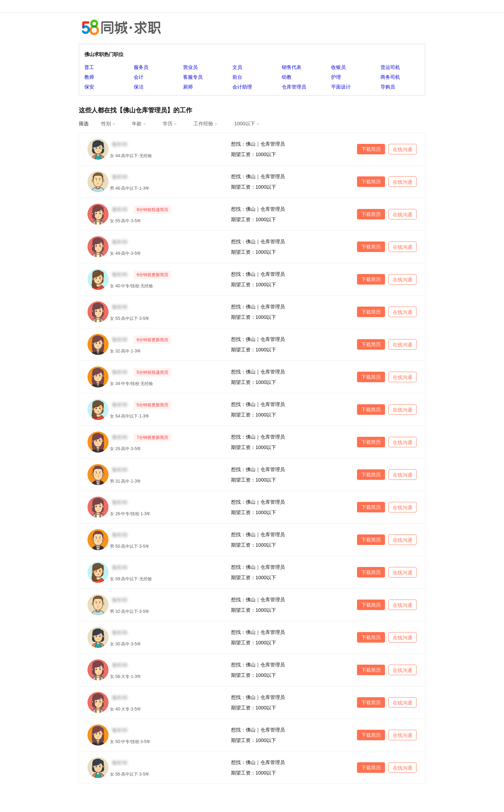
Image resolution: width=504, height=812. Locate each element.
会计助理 (242, 87)
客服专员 (193, 77)
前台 (237, 77)
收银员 (338, 67)
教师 (89, 77)
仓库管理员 (294, 87)
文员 (237, 67)
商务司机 (390, 77)
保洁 (139, 87)
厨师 (188, 87)
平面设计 (341, 87)
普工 (89, 67)
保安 (89, 87)
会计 (139, 77)
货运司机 (390, 67)
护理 (336, 77)
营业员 (190, 67)
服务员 (141, 67)
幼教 (287, 77)
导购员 (388, 87)
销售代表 (292, 67)
